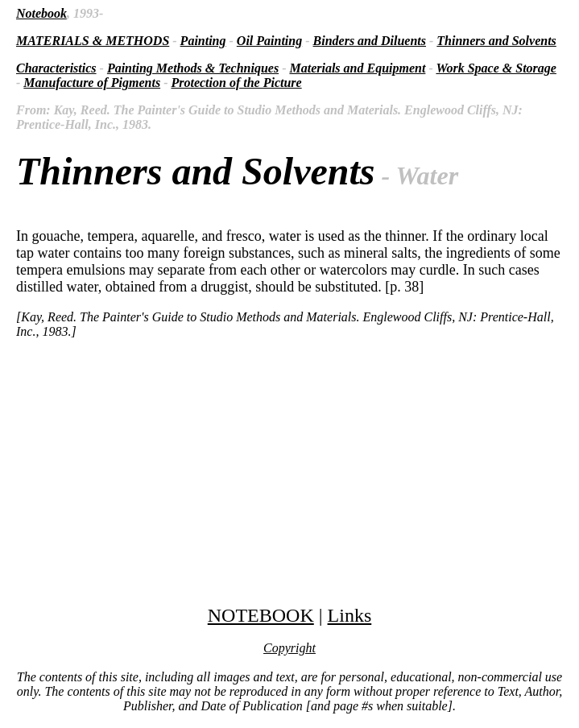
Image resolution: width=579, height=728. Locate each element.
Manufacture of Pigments (92, 83)
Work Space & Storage (496, 68)
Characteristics (56, 68)
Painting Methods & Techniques (193, 68)
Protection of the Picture (236, 83)
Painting (203, 41)
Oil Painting (269, 41)
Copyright (289, 648)
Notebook (41, 13)
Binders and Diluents (370, 41)
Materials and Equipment (357, 68)
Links (350, 615)
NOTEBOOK (261, 615)
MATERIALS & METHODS (93, 41)
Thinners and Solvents (496, 41)
